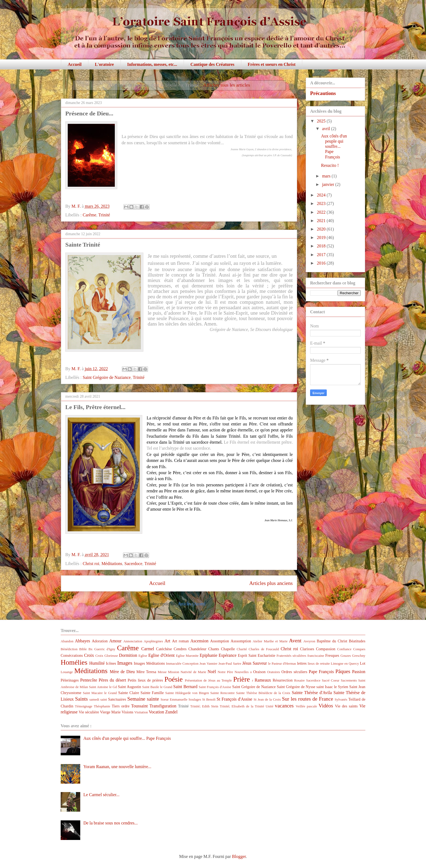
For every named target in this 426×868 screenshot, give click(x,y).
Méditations (112, 564)
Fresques (332, 655)
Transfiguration (163, 706)
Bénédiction (69, 649)
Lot (363, 663)
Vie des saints (346, 706)
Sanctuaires (117, 699)
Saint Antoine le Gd (103, 687)
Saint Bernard (185, 687)
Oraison (260, 672)
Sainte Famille (152, 693)
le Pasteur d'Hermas (282, 664)
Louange (67, 672)
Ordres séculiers (294, 672)
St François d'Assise (234, 699)
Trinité (104, 215)
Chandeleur (197, 649)
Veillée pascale (306, 706)
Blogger (239, 856)
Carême (89, 215)
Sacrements (349, 680)
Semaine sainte (143, 699)
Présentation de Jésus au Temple (209, 680)
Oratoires (274, 672)
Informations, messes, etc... (152, 64)
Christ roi (91, 564)
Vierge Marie (110, 712)
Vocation (157, 712)
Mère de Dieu (122, 672)
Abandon (67, 641)
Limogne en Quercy (345, 664)
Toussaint (139, 706)
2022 (322, 212)
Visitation (141, 712)
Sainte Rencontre (223, 693)
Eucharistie (266, 655)
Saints (81, 699)
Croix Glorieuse (107, 656)
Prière (241, 679)
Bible (83, 649)
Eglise (143, 656)
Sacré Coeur (331, 680)
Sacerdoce (133, 564)
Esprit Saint (247, 655)
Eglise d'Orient (161, 655)
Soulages (195, 700)
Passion (359, 672)
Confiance (344, 649)
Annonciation (133, 641)
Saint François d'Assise (215, 687)
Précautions (323, 93)
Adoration (100, 641)
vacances (284, 706)
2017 (322, 255)
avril (327, 129)
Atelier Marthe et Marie (270, 641)
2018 (322, 246)
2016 (322, 263)
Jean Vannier (208, 664)
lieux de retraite (319, 664)
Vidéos (326, 706)
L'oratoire (104, 64)
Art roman (180, 641)
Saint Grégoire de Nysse (296, 687)
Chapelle (228, 649)
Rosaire (299, 680)
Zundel (171, 712)
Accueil (75, 64)
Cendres (180, 649)
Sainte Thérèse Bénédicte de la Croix (263, 693)
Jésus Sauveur (254, 663)
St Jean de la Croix (267, 700)
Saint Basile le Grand (157, 687)
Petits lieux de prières (145, 680)
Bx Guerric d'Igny (102, 649)
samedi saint (98, 700)
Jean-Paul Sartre (230, 664)
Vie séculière (89, 712)
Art (167, 641)
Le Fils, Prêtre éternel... (95, 407)
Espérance (228, 655)
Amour (115, 641)
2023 (322, 203)
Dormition (128, 655)
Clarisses (307, 649)
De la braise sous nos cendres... (110, 823)
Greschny (359, 656)
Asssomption (241, 641)
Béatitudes (357, 641)
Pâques (343, 671)
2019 (322, 237)
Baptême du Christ (332, 641)
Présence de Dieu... (89, 113)
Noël (212, 672)
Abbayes (82, 641)
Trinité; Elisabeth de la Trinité (242, 706)
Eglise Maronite (187, 656)
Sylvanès (341, 700)
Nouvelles (242, 672)
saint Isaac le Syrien (332, 687)
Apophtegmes (153, 641)
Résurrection (283, 680)
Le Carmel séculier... (101, 795)
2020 (322, 229)
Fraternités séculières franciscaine (300, 656)
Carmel (148, 649)
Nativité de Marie (193, 672)
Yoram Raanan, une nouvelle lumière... (117, 767)
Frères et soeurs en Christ (272, 64)
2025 (322, 121)
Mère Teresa (146, 672)
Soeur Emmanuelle (174, 700)
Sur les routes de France (308, 699)
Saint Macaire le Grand (100, 693)
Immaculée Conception (182, 664)
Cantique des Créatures (212, 64)
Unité (269, 706)
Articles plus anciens (271, 583)
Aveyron (309, 641)
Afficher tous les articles (227, 85)
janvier (329, 184)
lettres (302, 663)
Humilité (97, 663)
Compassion (325, 649)
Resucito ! (330, 165)
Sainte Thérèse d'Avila (312, 693)
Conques (359, 649)
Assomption (220, 641)
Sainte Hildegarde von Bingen (187, 693)
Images (125, 663)
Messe (162, 672)
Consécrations (72, 655)
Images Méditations (149, 663)
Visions (127, 712)
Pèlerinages (70, 680)
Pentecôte (89, 680)
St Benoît (209, 700)
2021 (322, 221)
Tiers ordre (121, 706)
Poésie (174, 679)
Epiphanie (209, 655)
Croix (89, 655)
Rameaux (263, 680)
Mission (173, 672)
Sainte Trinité (83, 245)
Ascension (200, 641)
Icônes (111, 663)
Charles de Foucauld (264, 649)
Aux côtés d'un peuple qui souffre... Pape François (334, 146)
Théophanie (102, 706)
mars (327, 176)
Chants (214, 649)
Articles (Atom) (192, 604)
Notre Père (225, 672)
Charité (242, 649)
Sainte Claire (129, 693)
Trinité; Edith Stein (204, 706)
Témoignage (84, 706)
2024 (322, 195)
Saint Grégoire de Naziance (107, 377)
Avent (295, 641)
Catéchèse (164, 649)
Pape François (321, 672)
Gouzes (345, 656)
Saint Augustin (129, 687)
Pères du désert (112, 680)
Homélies (74, 662)
